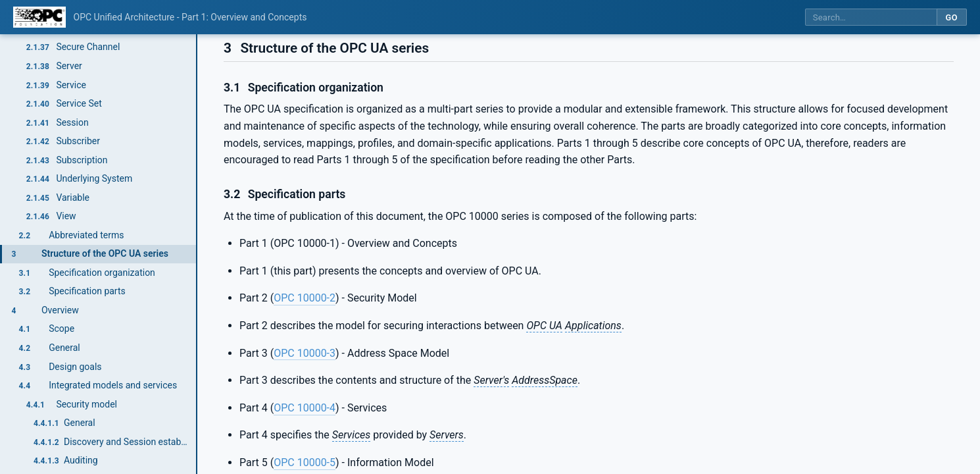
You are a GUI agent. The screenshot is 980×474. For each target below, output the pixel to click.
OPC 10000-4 (305, 408)
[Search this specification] (871, 17)
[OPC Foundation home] (39, 17)
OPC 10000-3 (305, 353)
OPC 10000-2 (305, 298)
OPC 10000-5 (305, 462)
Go (951, 17)
